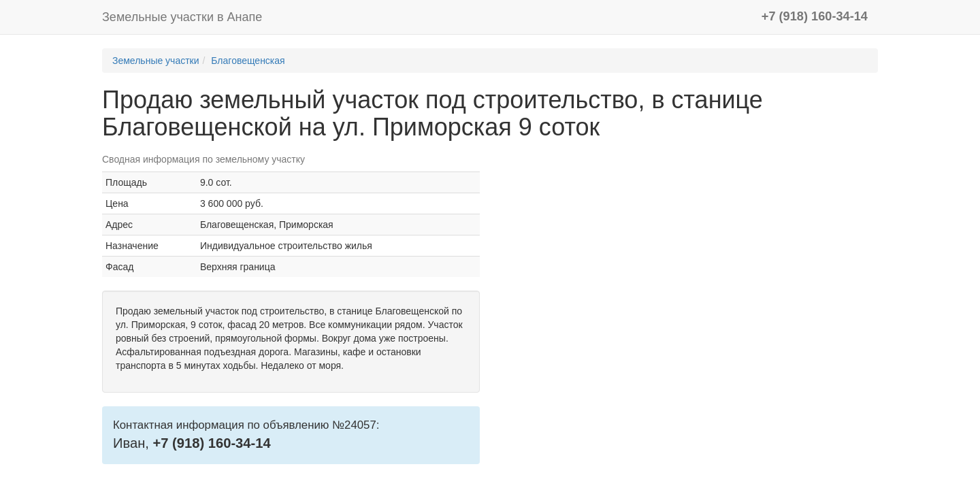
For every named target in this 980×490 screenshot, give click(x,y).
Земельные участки (156, 61)
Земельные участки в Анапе (182, 17)
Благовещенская (248, 61)
